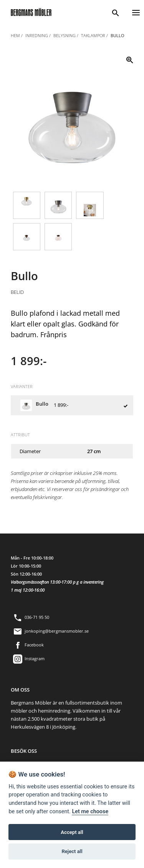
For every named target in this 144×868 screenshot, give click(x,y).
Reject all (72, 851)
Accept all (72, 832)
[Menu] (136, 12)
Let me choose (90, 812)
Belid (17, 292)
